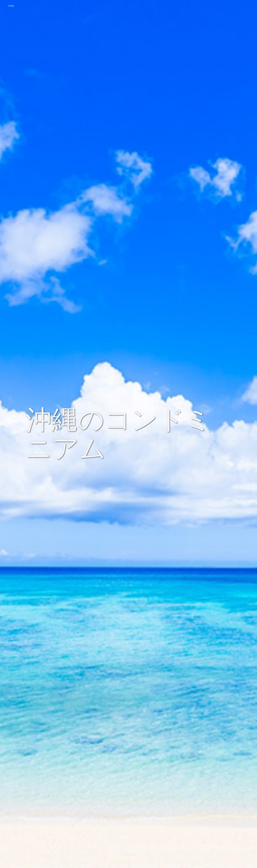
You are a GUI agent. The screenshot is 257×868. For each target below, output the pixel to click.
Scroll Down (128, 855)
